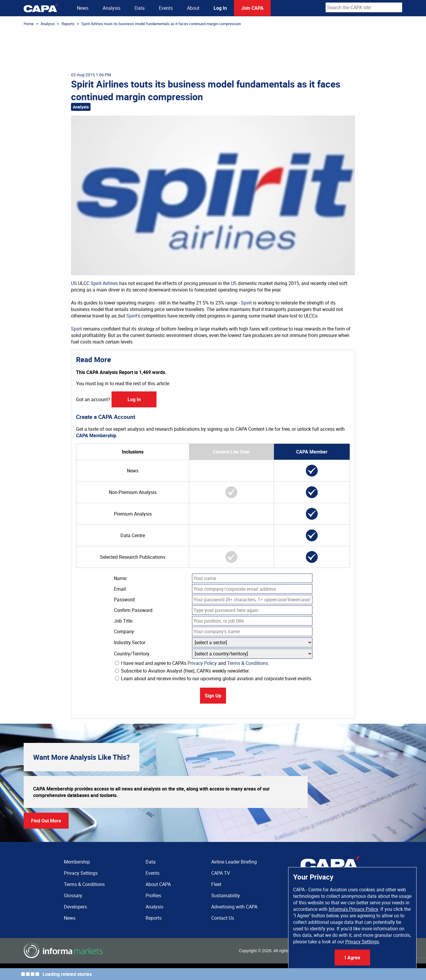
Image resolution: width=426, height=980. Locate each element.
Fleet (216, 884)
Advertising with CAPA (234, 907)
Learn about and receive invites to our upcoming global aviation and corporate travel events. (214, 678)
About (193, 8)
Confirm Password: (134, 610)
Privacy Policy (202, 663)
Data (140, 8)
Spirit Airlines (104, 283)
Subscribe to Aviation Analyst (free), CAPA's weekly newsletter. (182, 671)
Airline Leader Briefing (234, 862)
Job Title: (124, 621)
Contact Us (223, 918)
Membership (77, 862)
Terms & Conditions (248, 663)
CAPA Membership (96, 435)
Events (166, 8)
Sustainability (226, 895)
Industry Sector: (130, 642)
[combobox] (364, 7)
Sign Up (213, 696)
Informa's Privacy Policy (353, 909)
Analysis (112, 8)
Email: (120, 589)
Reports (68, 24)
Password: (125, 600)
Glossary (73, 895)
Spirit (246, 303)
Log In (220, 8)
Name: (121, 578)
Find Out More (46, 821)
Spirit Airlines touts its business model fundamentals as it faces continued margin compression (161, 24)
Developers (75, 907)
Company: (125, 631)
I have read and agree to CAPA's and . (192, 663)
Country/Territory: (132, 654)
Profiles (153, 895)
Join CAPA (252, 8)
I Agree (352, 958)
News (83, 8)
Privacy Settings (362, 942)
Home (29, 24)
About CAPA (158, 884)
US (74, 283)
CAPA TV (221, 873)
